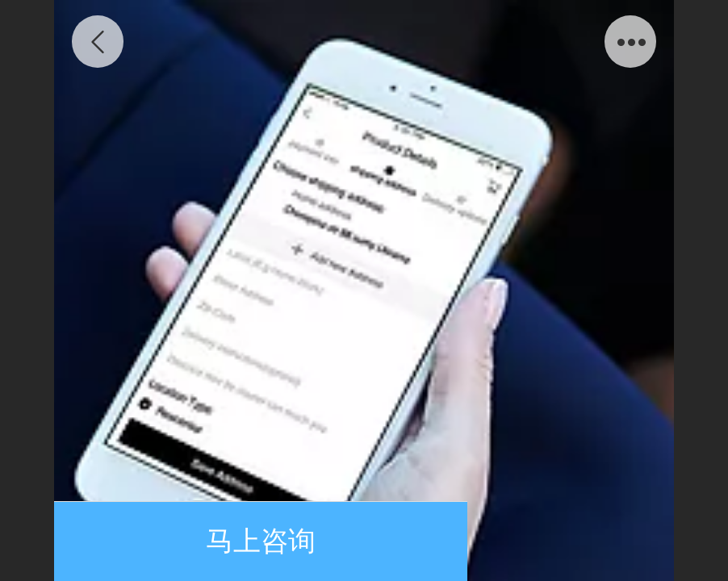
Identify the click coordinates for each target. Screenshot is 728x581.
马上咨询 (261, 541)
